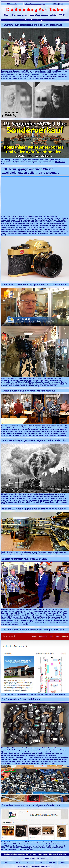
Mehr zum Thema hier (47, 79)
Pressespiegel (58, 4)
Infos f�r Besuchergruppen (35, 4)
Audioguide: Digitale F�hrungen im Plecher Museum (24, 694)
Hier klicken (28, 849)
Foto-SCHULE (12, 4)
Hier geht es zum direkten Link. (45, 386)
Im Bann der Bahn (25, 502)
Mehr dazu (62, 435)
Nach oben (41, 858)
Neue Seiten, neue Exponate (55, 694)
